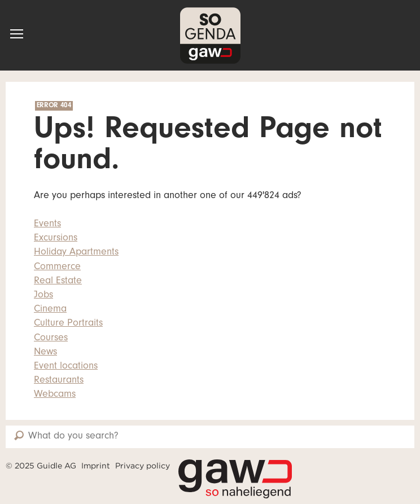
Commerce (57, 268)
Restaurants (59, 381)
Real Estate (58, 282)
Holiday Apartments (76, 253)
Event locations (66, 367)
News (45, 353)
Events (47, 225)
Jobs (43, 296)
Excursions (56, 239)
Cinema (50, 310)
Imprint (96, 466)
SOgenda (210, 35)
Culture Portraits (68, 324)
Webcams (55, 395)
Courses (51, 339)
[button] (17, 34)
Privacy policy (143, 466)
